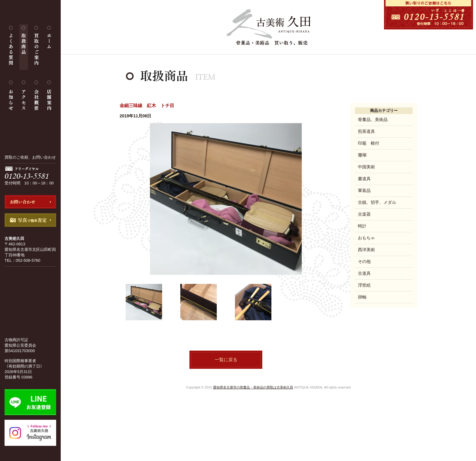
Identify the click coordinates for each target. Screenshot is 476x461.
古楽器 (364, 214)
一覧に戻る (226, 360)
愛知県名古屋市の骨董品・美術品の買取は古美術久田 (253, 387)
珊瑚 (362, 155)
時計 (362, 226)
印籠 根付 (369, 143)
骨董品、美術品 (373, 119)
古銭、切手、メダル (377, 202)
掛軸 (362, 297)
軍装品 (364, 190)
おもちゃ (366, 238)
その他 (364, 261)
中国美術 (366, 167)
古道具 (364, 273)
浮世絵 (364, 285)
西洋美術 (366, 250)
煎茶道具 (366, 131)
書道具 (364, 179)
